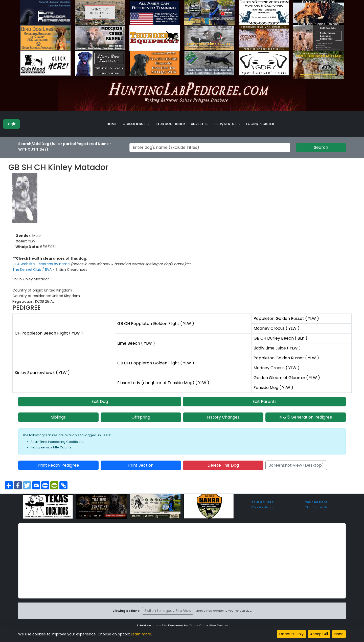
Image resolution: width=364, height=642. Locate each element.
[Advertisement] (182, 561)
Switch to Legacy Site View (168, 611)
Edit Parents (265, 401)
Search (321, 147)
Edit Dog (100, 401)
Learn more (141, 634)
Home (112, 124)
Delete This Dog (223, 465)
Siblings (58, 417)
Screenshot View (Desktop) (296, 465)
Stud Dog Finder (170, 124)
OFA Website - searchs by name (42, 264)
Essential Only (291, 634)
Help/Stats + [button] (226, 124)
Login (11, 124)
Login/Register (260, 124)
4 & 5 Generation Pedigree (306, 417)
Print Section (141, 465)
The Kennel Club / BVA (32, 270)
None (339, 634)
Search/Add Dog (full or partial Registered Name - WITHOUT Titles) (65, 147)
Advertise (200, 124)
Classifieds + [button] (135, 124)
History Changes (223, 417)
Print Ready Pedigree (58, 465)
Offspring (141, 417)
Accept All (319, 634)
